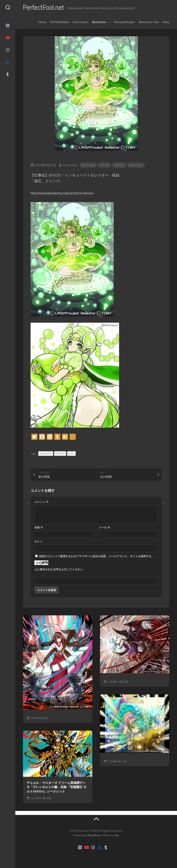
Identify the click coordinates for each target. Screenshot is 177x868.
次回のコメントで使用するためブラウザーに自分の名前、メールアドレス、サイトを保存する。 (96, 557)
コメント (41, 503)
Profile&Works (60, 23)
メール (104, 528)
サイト (38, 542)
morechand (70, 166)
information (80, 23)
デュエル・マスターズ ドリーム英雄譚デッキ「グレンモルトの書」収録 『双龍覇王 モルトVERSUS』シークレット (57, 788)
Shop (166, 23)
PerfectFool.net (45, 8)
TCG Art (105, 166)
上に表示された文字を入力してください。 (60, 570)
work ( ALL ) (137, 166)
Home (42, 23)
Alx (117, 836)
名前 (39, 528)
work (71, 454)
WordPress (95, 836)
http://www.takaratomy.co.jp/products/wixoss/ (67, 194)
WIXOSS (120, 166)
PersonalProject (125, 23)
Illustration (99, 23)
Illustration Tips (149, 23)
